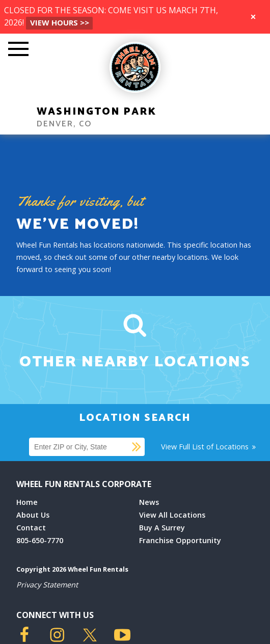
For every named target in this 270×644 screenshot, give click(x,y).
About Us (33, 515)
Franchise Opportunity (180, 540)
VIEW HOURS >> (60, 22)
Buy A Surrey (162, 528)
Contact (31, 528)
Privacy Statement (47, 585)
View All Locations (172, 515)
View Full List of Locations (209, 447)
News (149, 502)
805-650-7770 (40, 540)
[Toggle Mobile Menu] (18, 50)
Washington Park (97, 112)
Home (27, 502)
